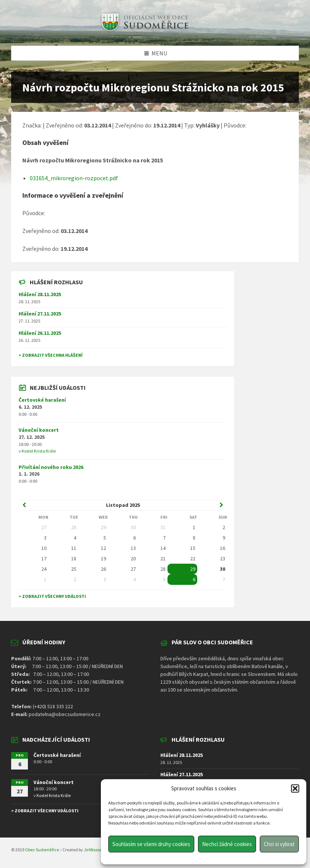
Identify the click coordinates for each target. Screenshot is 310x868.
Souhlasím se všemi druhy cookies (151, 844)
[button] (295, 788)
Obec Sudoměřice (42, 850)
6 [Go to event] (194, 579)
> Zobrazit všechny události (52, 596)
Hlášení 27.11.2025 (40, 314)
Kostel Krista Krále (39, 451)
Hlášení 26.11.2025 (40, 333)
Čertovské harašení (42, 400)
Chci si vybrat (279, 844)
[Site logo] (144, 31)
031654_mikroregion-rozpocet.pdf (74, 178)
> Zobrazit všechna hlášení (51, 355)
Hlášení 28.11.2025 (40, 294)
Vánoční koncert (39, 430)
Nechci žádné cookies (227, 844)
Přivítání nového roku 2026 (51, 467)
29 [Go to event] (193, 569)
